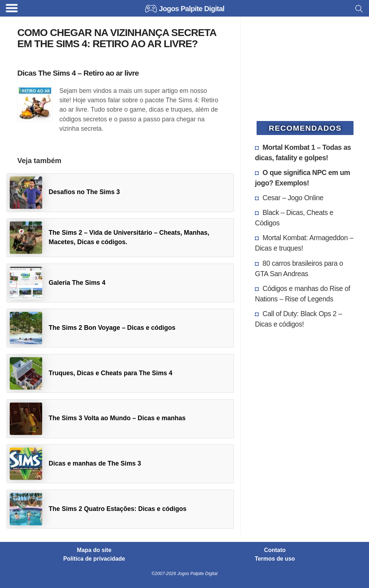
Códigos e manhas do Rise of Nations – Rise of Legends (303, 294)
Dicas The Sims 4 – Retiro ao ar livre (78, 73)
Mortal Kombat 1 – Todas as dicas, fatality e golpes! (303, 152)
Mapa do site (94, 550)
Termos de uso (275, 559)
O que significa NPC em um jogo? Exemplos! (303, 178)
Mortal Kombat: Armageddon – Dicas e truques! (304, 243)
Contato (275, 550)
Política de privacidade (94, 559)
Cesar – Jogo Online (293, 198)
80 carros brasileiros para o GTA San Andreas (299, 268)
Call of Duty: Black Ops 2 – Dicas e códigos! (299, 319)
